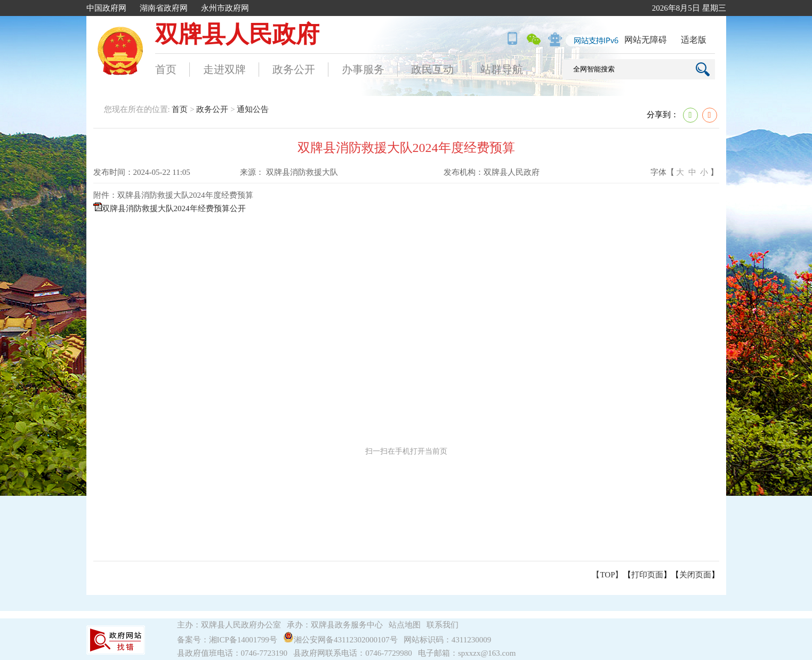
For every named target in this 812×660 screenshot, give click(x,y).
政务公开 (294, 69)
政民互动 (432, 69)
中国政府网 (106, 8)
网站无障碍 (646, 40)
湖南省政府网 (164, 8)
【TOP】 (607, 575)
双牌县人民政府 (237, 34)
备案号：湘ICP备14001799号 (227, 640)
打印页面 (647, 575)
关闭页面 (695, 575)
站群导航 (502, 69)
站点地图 (405, 625)
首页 (166, 69)
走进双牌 (224, 69)
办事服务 (363, 69)
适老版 (694, 40)
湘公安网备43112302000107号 (342, 640)
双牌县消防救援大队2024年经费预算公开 (174, 208)
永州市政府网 (225, 8)
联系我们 (443, 625)
